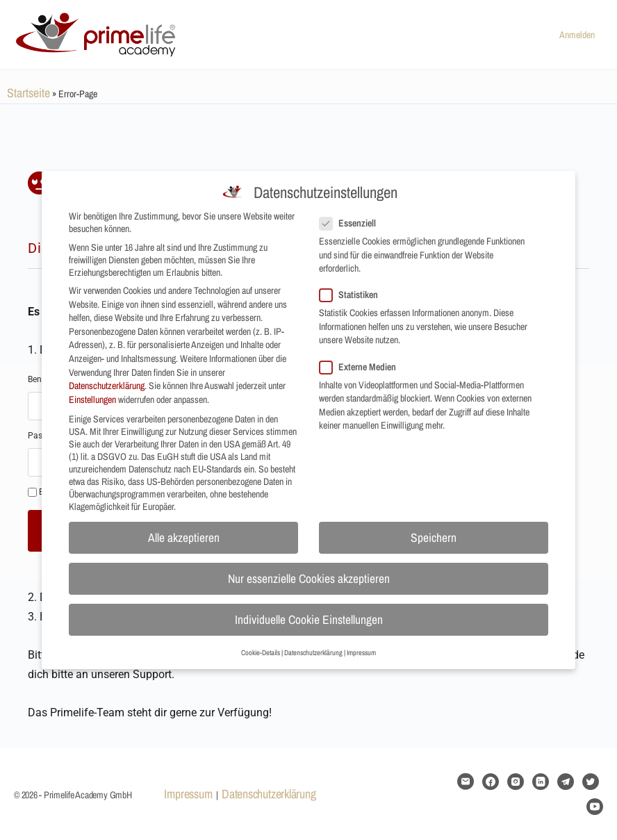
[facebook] (491, 782)
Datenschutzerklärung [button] (313, 642)
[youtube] (595, 807)
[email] (466, 782)
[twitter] (591, 782)
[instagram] (516, 782)
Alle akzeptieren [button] (184, 528)
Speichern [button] (434, 528)
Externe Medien (362, 356)
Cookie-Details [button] (261, 642)
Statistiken (353, 285)
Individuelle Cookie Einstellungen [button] (309, 610)
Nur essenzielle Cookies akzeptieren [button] (309, 569)
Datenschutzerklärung (269, 794)
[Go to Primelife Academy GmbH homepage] (97, 33)
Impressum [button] (361, 642)
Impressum (188, 794)
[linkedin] (541, 782)
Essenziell (352, 213)
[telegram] (566, 782)
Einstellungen (92, 389)
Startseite (28, 93)
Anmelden (577, 35)
